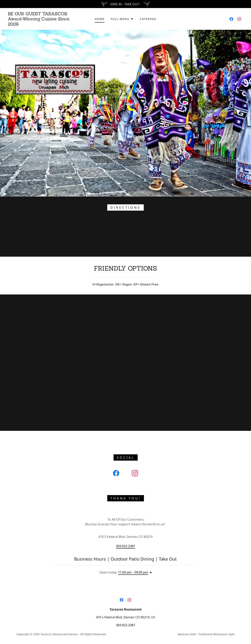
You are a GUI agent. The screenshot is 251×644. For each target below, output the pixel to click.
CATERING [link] (148, 19)
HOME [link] (100, 19)
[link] (40, 24)
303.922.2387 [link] (125, 546)
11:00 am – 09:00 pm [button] (133, 572)
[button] (122, 19)
